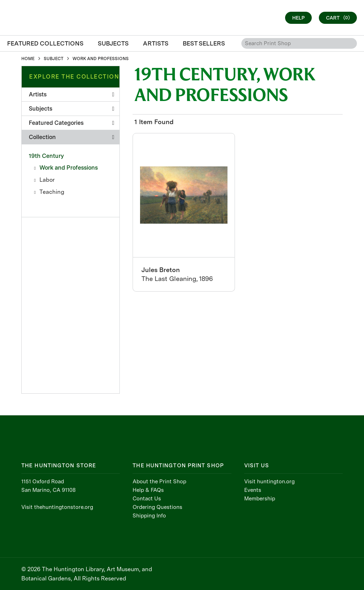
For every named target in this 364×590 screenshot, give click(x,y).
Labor (47, 180)
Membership (260, 499)
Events (253, 490)
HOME (28, 59)
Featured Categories (71, 123)
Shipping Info (149, 516)
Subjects (71, 109)
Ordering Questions (157, 507)
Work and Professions (69, 168)
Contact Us (147, 499)
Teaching (52, 192)
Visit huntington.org (269, 482)
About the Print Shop (159, 482)
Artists (71, 94)
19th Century (46, 156)
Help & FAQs (148, 490)
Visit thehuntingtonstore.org (57, 507)
